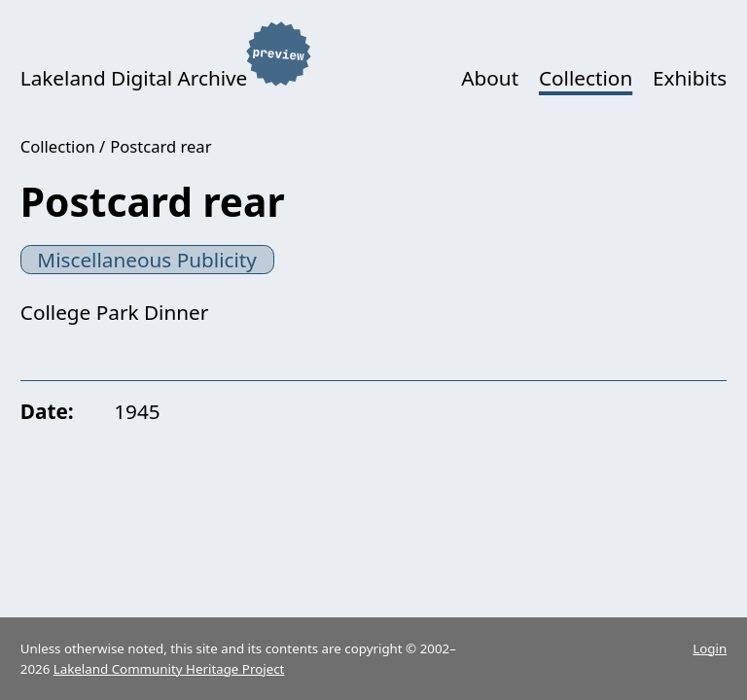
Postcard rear (160, 146)
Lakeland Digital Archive (134, 78)
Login (710, 648)
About (490, 78)
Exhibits (690, 78)
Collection (586, 78)
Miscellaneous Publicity (147, 260)
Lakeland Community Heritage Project (169, 669)
